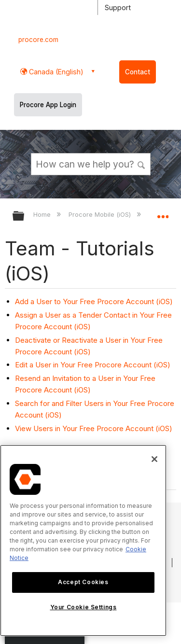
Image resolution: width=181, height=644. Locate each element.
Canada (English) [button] (55, 72)
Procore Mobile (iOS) (101, 214)
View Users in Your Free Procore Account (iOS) (94, 428)
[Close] (154, 459)
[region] (83, 540)
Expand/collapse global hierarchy (25, 217)
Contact (138, 72)
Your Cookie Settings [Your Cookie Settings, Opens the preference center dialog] (84, 607)
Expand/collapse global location (163, 213)
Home (43, 214)
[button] (141, 164)
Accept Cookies (83, 582)
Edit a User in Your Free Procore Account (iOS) (93, 365)
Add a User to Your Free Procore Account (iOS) (94, 301)
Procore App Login (48, 105)
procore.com (38, 40)
